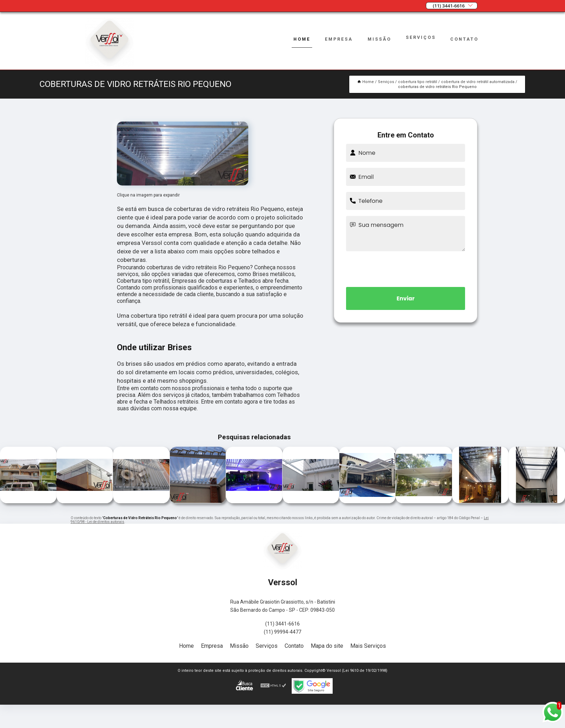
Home (300, 39)
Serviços (421, 37)
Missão (379, 39)
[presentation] (406, 268)
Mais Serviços (368, 646)
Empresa (338, 39)
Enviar (406, 298)
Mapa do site (327, 646)
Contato (464, 39)
